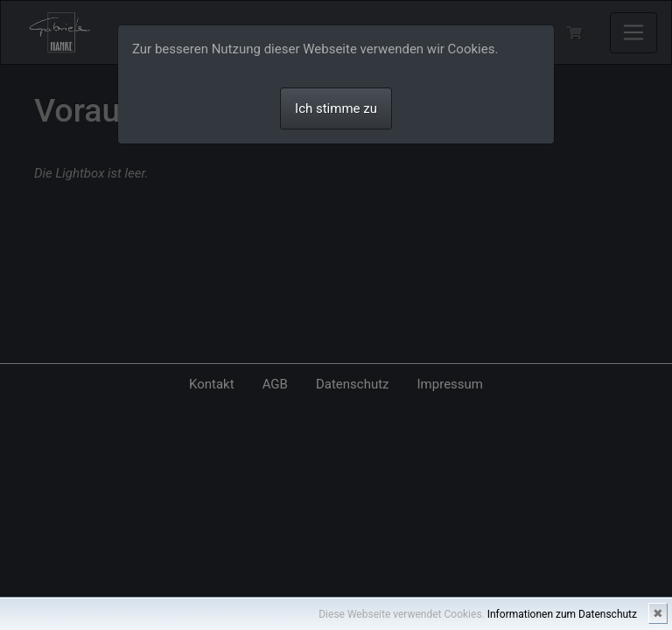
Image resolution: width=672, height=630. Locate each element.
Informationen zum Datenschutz (562, 614)
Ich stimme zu (336, 108)
